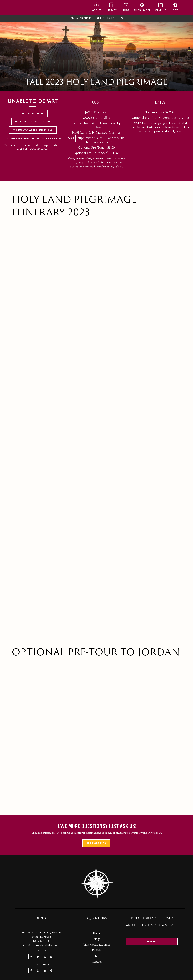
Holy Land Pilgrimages (81, 18)
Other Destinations (106, 18)
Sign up (152, 941)
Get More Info (96, 843)
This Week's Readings (97, 945)
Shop (97, 956)
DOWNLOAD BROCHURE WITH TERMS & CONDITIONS (39, 138)
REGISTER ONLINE (33, 113)
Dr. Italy (97, 950)
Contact (97, 962)
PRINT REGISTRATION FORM (33, 122)
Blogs (97, 939)
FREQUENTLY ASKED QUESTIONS (33, 130)
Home (97, 933)
